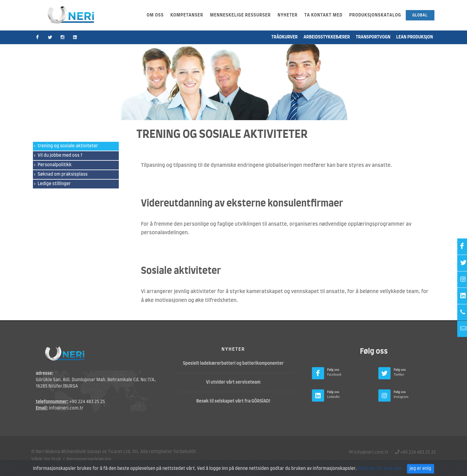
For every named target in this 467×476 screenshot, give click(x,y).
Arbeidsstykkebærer (327, 37)
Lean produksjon (415, 37)
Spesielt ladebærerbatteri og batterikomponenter (233, 363)
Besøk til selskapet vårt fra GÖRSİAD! (233, 401)
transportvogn (373, 37)
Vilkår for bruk (46, 460)
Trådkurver (285, 37)
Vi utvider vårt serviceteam (233, 382)
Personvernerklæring (89, 460)
